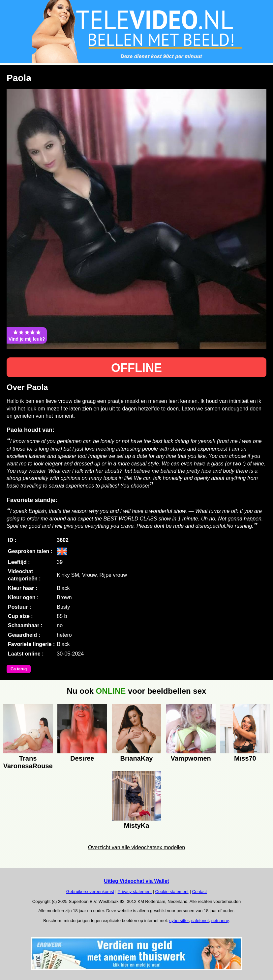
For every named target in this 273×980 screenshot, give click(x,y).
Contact (199, 892)
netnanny (220, 921)
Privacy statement (135, 892)
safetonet (200, 921)
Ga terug (19, 669)
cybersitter (179, 921)
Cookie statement (172, 892)
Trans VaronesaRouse (28, 761)
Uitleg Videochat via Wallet (136, 881)
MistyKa (137, 826)
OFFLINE (136, 368)
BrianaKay (137, 758)
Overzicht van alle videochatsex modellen (136, 847)
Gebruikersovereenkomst (90, 892)
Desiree (82, 758)
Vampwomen (191, 758)
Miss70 (245, 758)
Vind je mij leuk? (27, 335)
